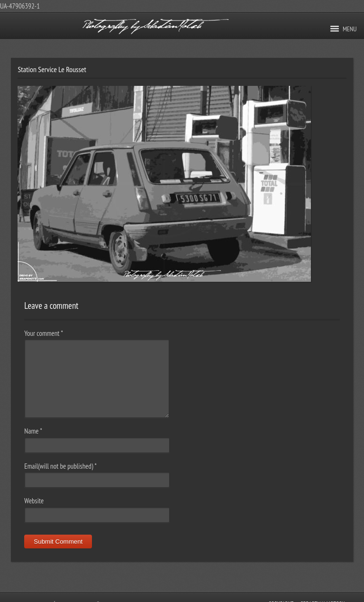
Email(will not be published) (60, 466)
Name (33, 431)
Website (34, 501)
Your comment (43, 333)
